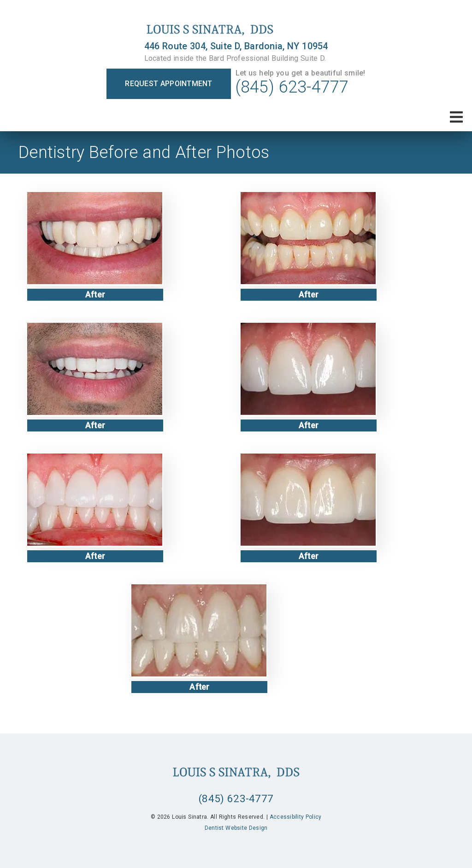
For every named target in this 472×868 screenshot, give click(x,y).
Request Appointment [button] (168, 84)
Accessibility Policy (296, 817)
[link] (236, 29)
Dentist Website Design (236, 828)
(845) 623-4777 (292, 87)
